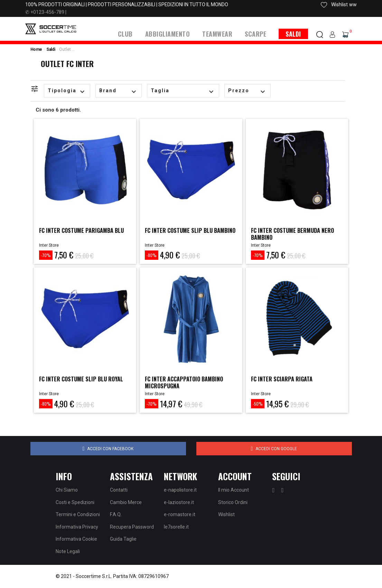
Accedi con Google (274, 448)
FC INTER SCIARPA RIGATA (285, 379)
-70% (46, 255)
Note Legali (68, 551)
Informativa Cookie (76, 539)
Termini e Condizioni (78, 514)
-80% (152, 255)
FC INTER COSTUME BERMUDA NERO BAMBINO (290, 233)
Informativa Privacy (77, 527)
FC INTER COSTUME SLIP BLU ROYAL (77, 382)
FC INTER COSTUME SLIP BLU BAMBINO (183, 233)
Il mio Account (234, 490)
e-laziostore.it (179, 502)
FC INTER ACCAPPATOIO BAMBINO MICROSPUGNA (189, 382)
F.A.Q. (116, 514)
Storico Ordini (233, 502)
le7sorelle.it (176, 527)
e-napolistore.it (180, 490)
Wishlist (226, 514)
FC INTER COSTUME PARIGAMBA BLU (81, 233)
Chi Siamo (67, 490)
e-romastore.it (180, 514)
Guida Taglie (123, 539)
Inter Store (49, 245)
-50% (258, 404)
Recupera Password (132, 527)
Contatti (119, 490)
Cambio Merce (126, 502)
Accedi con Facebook (108, 448)
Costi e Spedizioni (75, 502)
